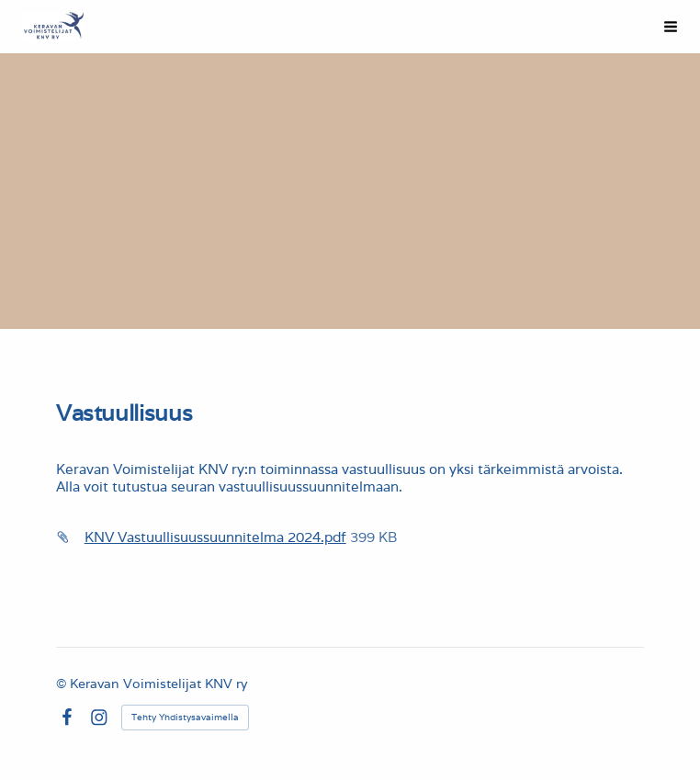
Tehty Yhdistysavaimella (185, 717)
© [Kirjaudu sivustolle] (63, 684)
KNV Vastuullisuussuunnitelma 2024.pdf (215, 537)
